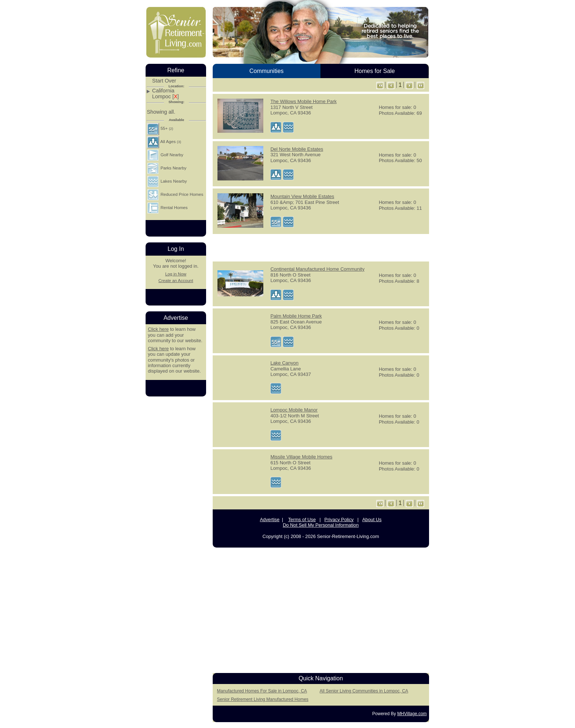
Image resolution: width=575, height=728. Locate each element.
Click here (158, 329)
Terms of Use (302, 520)
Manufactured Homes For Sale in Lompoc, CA (262, 691)
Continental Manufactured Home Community (317, 269)
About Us (372, 520)
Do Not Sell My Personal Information (321, 525)
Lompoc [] (166, 97)
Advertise (270, 520)
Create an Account (176, 281)
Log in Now (176, 274)
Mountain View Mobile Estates (302, 196)
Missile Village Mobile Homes (301, 457)
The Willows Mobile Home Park (303, 101)
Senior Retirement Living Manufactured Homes (263, 699)
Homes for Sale (374, 71)
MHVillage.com (412, 714)
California (163, 91)
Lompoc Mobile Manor (294, 410)
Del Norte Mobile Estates (297, 149)
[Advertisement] (321, 247)
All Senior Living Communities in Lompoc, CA (364, 691)
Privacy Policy (339, 520)
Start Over (164, 81)
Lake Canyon (284, 363)
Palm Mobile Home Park (296, 316)
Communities (266, 71)
